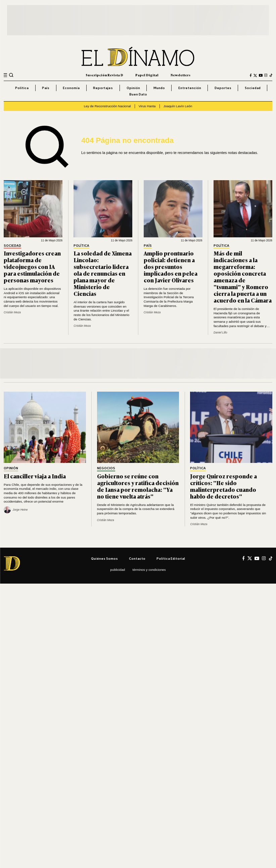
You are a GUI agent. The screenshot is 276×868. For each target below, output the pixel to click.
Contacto (137, 558)
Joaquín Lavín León (178, 106)
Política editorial (171, 558)
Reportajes (103, 88)
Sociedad (253, 88)
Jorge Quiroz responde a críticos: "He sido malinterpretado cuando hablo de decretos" (223, 486)
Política (22, 88)
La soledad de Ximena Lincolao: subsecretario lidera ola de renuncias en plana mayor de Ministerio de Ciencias (103, 273)
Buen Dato (138, 94)
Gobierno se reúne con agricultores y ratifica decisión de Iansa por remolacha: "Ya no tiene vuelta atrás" (138, 486)
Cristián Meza (12, 312)
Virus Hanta (147, 106)
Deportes (223, 88)
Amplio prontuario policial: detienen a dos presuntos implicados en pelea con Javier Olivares (171, 266)
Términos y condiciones (149, 570)
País (46, 88)
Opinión (133, 88)
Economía (71, 88)
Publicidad (118, 570)
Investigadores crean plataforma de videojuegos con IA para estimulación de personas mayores (32, 266)
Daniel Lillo (220, 332)
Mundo (159, 88)
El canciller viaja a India (35, 476)
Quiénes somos (104, 558)
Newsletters (180, 75)
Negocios (106, 468)
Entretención (190, 88)
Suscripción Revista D (104, 75)
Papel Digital (147, 75)
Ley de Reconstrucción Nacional (107, 106)
